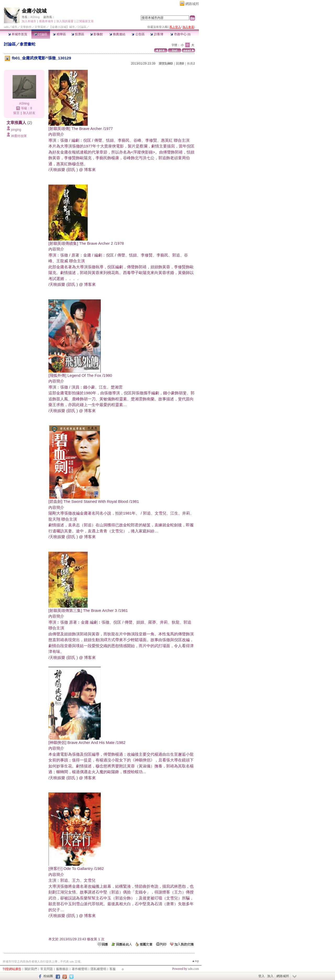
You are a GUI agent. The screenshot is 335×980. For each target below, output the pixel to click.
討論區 (41, 34)
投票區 (78, 34)
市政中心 (180, 34)
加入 (270, 976)
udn (6, 27)
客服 (113, 969)
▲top (195, 961)
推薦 (191, 64)
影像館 (96, 34)
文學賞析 (40, 27)
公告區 (138, 34)
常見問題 (47, 969)
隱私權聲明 (98, 969)
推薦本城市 (46, 21)
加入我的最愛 (65, 21)
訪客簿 (157, 34)
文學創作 (26, 27)
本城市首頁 (18, 34)
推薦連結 (117, 34)
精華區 (59, 34)
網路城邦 (192, 4)
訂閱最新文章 (85, 21)
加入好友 (29, 113)
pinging (16, 130)
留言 (16, 113)
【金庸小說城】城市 (62, 27)
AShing (35, 17)
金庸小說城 (34, 11)
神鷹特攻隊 (19, 136)
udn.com (193, 969)
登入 (261, 976)
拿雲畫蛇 (27, 44)
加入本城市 (29, 21)
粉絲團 (48, 976)
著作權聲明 (80, 969)
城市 (14, 27)
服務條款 (62, 969)
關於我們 (31, 969)
